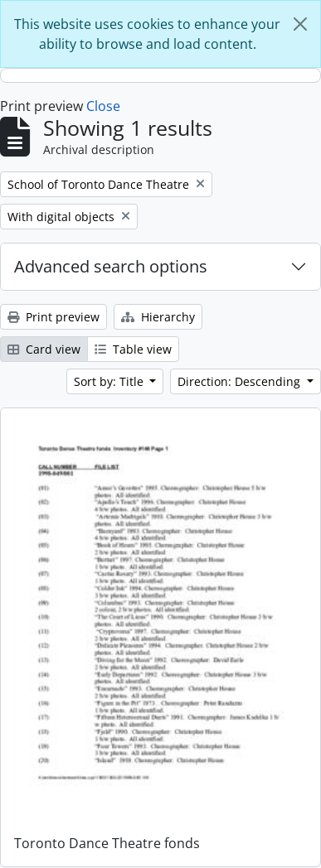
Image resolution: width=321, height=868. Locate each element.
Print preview (53, 317)
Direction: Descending (241, 381)
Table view (133, 349)
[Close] (300, 24)
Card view (44, 349)
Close (103, 106)
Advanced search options (111, 266)
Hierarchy (158, 317)
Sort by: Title (110, 381)
